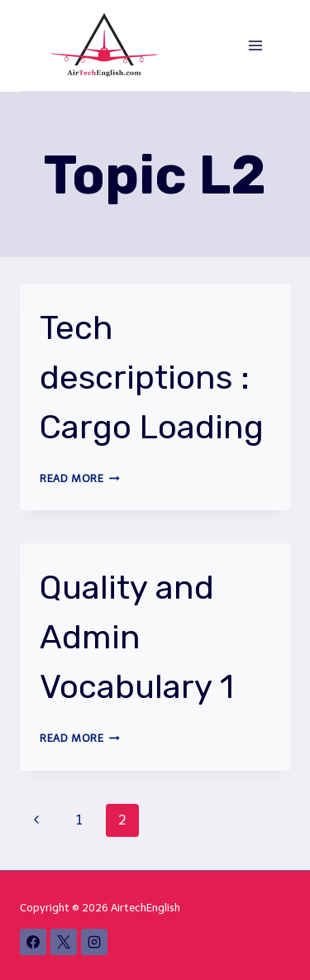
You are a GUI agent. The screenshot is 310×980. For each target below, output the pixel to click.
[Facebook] (33, 942)
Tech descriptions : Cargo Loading (152, 378)
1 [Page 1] (79, 820)
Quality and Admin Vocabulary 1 (137, 637)
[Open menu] (255, 45)
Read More (80, 478)
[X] (64, 942)
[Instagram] (94, 942)
